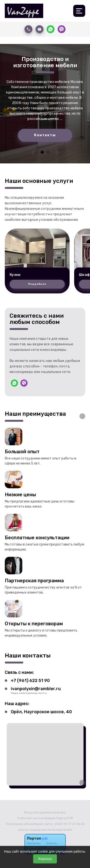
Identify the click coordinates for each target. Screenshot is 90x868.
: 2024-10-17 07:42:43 (69, 824)
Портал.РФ (64, 818)
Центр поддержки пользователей (45, 830)
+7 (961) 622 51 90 (30, 681)
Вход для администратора (45, 812)
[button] (42, 152)
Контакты (45, 135)
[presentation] (33, 152)
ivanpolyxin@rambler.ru (36, 689)
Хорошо (45, 859)
